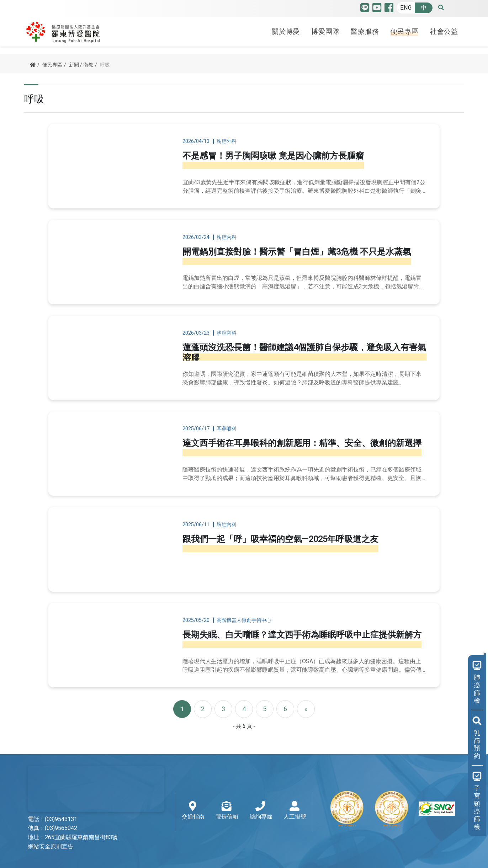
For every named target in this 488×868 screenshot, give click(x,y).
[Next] (306, 686)
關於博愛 (286, 30)
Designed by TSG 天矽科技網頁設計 (420, 857)
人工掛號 (295, 788)
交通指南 (193, 788)
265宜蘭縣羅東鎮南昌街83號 (81, 815)
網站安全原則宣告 (51, 824)
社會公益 (444, 30)
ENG (406, 8)
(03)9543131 (61, 797)
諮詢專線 (261, 788)
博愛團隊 (325, 30)
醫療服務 (365, 30)
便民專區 (405, 30)
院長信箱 (227, 788)
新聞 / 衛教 (81, 65)
